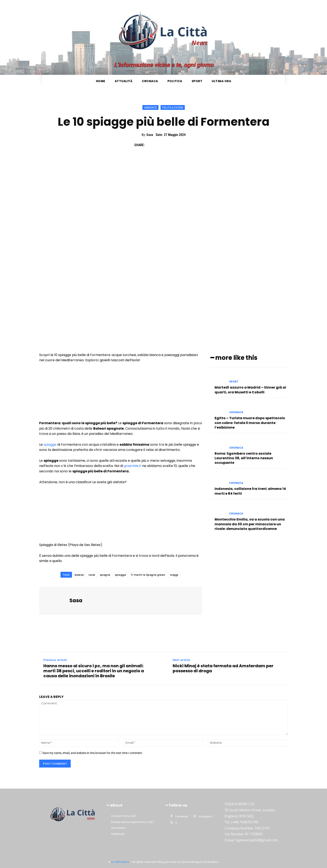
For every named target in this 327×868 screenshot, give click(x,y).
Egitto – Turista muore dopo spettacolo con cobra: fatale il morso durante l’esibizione (250, 422)
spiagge (50, 445)
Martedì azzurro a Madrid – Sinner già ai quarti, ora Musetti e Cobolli (250, 389)
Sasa (150, 135)
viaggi (174, 575)
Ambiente (150, 107)
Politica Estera (173, 107)
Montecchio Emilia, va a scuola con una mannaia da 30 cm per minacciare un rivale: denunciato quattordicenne (250, 523)
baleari (79, 575)
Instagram (205, 816)
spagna (105, 575)
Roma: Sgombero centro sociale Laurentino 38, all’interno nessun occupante (244, 457)
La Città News (120, 862)
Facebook (182, 816)
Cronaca (236, 412)
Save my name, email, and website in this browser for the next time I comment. (93, 753)
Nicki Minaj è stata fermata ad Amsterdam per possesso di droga (223, 668)
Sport (234, 381)
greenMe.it (132, 466)
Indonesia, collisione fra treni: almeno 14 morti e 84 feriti (250, 490)
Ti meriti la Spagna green (148, 575)
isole (92, 575)
